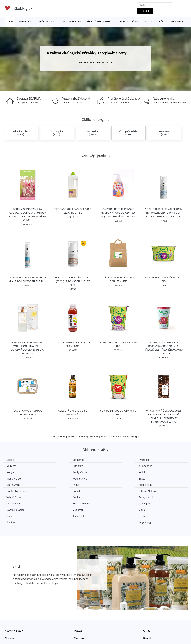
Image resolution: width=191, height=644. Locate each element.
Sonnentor (61, 460)
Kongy (106, 466)
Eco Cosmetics (111, 490)
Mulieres (154, 460)
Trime (58, 478)
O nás (147, 610)
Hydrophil (107, 460)
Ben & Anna (14, 478)
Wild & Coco (109, 484)
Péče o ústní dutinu (98, 21)
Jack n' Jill (13, 502)
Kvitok (11, 472)
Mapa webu (81, 618)
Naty (152, 496)
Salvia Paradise (16, 496)
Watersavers (109, 472)
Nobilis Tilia (109, 478)
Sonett (11, 484)
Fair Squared (157, 490)
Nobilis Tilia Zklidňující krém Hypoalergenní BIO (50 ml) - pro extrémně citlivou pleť (164, 213)
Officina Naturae (64, 484)
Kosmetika (25, 21)
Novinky (9, 618)
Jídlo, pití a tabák (153, 21)
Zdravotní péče (127, 21)
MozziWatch (62, 490)
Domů (10, 21)
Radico (106, 502)
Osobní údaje (82, 625)
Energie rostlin (16, 490)
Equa (152, 472)
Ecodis (11, 460)
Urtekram (13, 466)
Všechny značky (14, 610)
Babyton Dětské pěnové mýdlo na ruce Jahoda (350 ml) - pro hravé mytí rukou (118, 213)
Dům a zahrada (70, 21)
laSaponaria (62, 466)
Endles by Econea (160, 478)
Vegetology (156, 502)
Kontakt (148, 618)
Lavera (59, 502)
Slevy (8, 625)
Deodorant (178, 21)
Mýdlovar (60, 496)
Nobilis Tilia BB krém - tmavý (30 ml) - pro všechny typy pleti (73, 281)
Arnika (153, 484)
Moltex (106, 496)
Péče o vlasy (46, 21)
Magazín (79, 610)
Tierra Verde (62, 472)
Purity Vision (157, 466)
